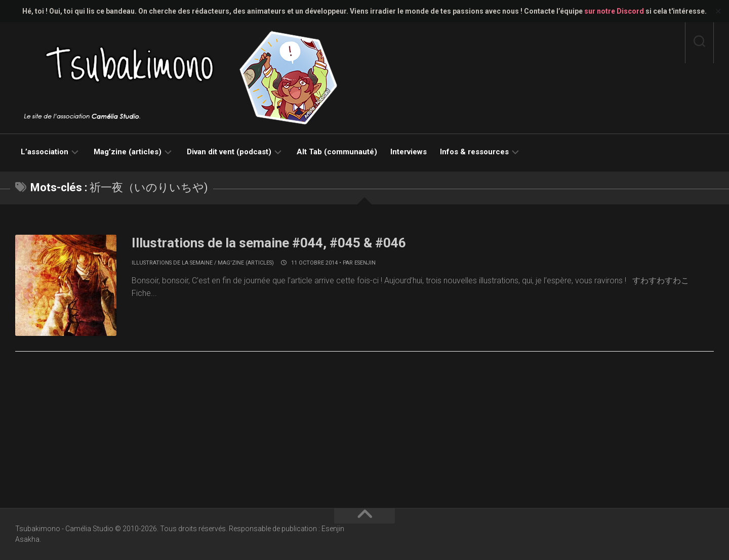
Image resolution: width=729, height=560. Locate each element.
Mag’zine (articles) (128, 152)
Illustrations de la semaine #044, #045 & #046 (269, 243)
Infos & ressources (474, 152)
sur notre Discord (614, 11)
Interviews (409, 152)
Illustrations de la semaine (172, 263)
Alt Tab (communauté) (337, 152)
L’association (45, 152)
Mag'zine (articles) (246, 263)
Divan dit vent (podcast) (229, 152)
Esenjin (365, 263)
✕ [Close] (718, 11)
